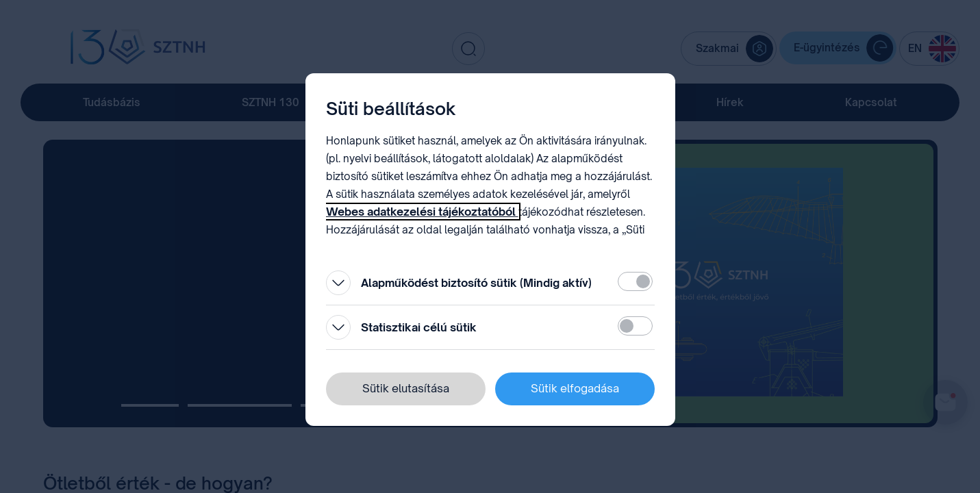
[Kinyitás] (338, 283)
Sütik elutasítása (406, 388)
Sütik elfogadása (575, 388)
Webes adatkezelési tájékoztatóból (422, 212)
